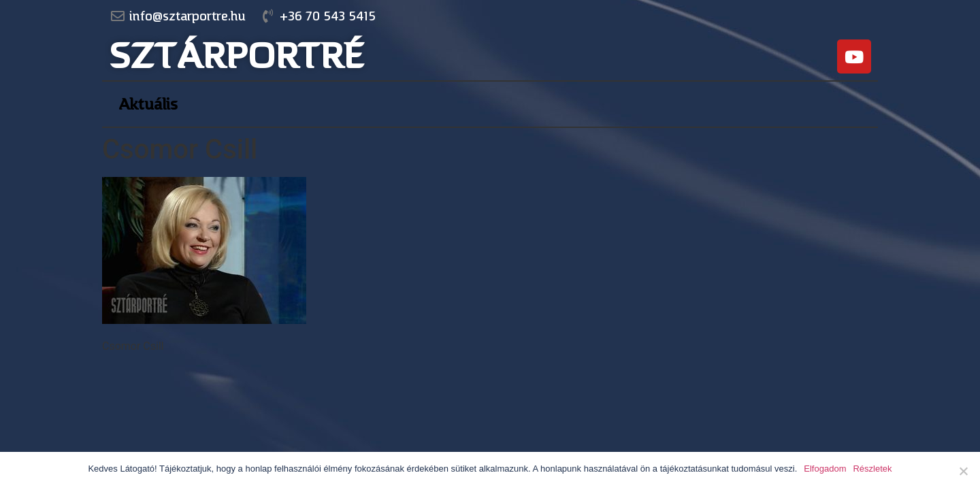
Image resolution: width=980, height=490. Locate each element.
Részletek (872, 469)
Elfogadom (825, 469)
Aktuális (148, 104)
